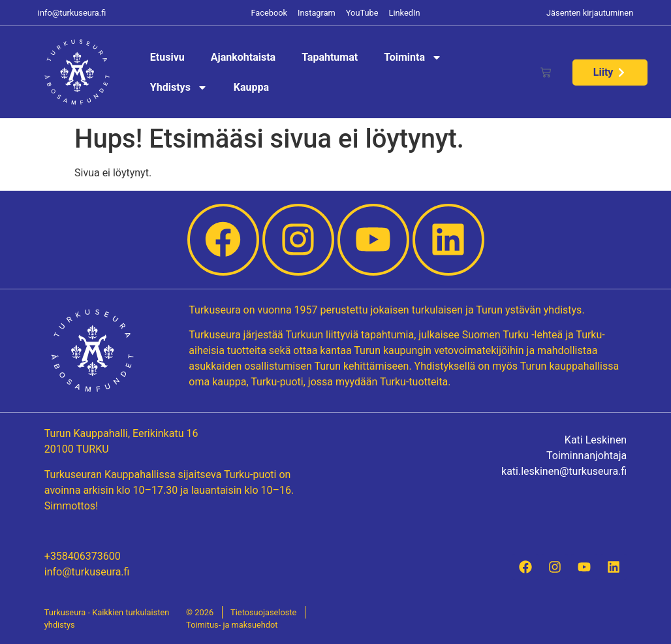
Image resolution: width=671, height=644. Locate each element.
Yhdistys (179, 88)
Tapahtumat (330, 57)
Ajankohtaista (243, 57)
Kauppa (251, 87)
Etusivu (167, 57)
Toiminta (413, 57)
